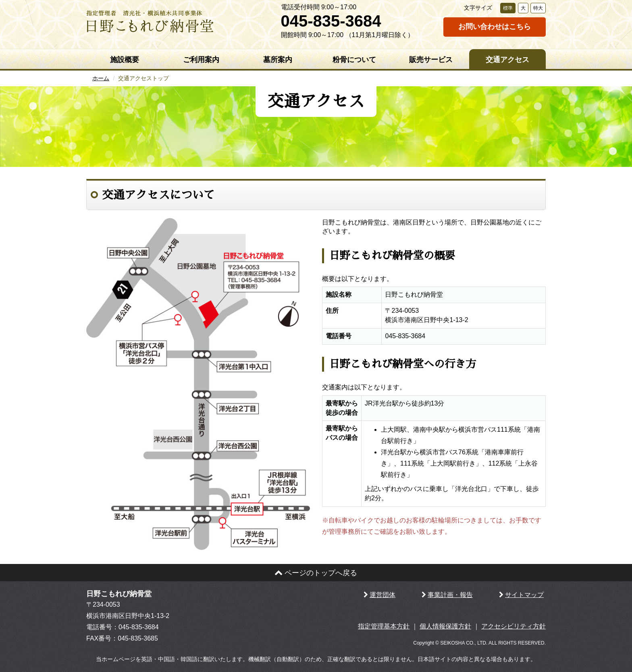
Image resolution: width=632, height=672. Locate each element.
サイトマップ (524, 595)
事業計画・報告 (450, 595)
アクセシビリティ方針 (513, 626)
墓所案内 (278, 60)
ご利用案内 (201, 60)
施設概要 (125, 60)
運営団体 (383, 595)
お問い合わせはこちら (495, 27)
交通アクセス (507, 60)
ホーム (101, 78)
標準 (508, 8)
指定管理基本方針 (384, 626)
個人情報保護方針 (445, 626)
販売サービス (431, 60)
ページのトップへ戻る (316, 573)
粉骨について (354, 60)
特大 (538, 8)
